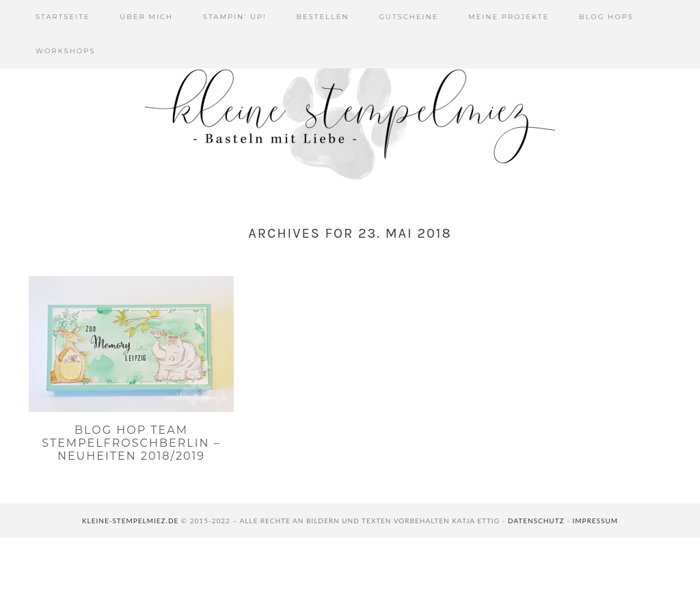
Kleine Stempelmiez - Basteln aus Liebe (350, 116)
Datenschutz (536, 521)
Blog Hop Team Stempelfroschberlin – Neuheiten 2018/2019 (131, 443)
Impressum (595, 521)
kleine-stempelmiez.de (130, 521)
